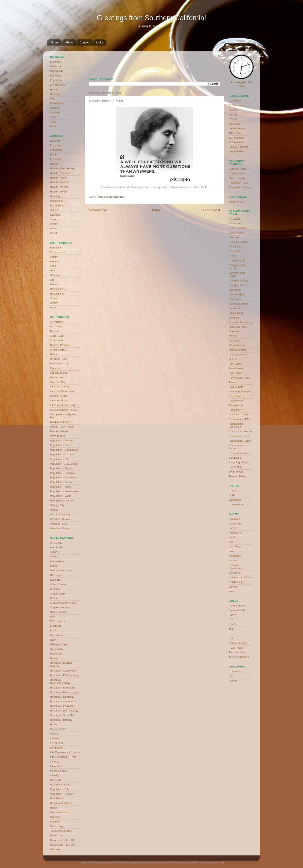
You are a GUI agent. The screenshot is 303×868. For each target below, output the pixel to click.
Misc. (53, 99)
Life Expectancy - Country (65, 752)
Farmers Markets (239, 304)
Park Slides (235, 373)
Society (54, 298)
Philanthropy (57, 103)
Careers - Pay (237, 173)
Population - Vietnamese (64, 491)
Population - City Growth (64, 464)
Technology (57, 826)
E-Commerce (58, 621)
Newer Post (98, 210)
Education (56, 80)
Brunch (233, 256)
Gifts (53, 271)
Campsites (235, 290)
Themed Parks (237, 476)
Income (54, 734)
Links (100, 42)
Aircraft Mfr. (57, 547)
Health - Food (58, 178)
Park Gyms (235, 364)
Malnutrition (57, 766)
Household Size (59, 729)
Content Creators (60, 345)
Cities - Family (237, 178)
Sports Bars (236, 467)
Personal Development (111, 197)
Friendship (56, 159)
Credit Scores (58, 350)
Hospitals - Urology (61, 720)
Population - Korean (62, 482)
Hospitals (234, 318)
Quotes (233, 681)
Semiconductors (59, 812)
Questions (235, 573)
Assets (54, 557)
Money (54, 284)
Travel (54, 122)
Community (57, 71)
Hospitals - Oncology (62, 697)
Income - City (58, 382)
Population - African (61, 441)
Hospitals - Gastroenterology (60, 681)
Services (55, 112)
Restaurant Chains (61, 803)
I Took (232, 491)
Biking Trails (236, 247)
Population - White (61, 496)
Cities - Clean (58, 584)
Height (54, 658)
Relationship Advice (240, 577)
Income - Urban (59, 400)
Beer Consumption (61, 570)
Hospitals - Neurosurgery (64, 692)
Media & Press (59, 771)
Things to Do (236, 202)
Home (55, 42)
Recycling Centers (239, 415)
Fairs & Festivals (238, 147)
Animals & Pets (238, 606)
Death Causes (58, 612)
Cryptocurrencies (60, 607)
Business (55, 62)
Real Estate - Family (62, 501)
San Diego (235, 458)
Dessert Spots (237, 294)
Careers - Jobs (237, 169)
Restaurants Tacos (240, 453)
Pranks (233, 624)
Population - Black (61, 445)
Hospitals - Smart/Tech (63, 715)
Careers (55, 331)
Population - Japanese (63, 477)
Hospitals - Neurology (63, 688)
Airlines (54, 552)
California (56, 66)
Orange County (238, 354)
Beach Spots (236, 233)
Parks (232, 382)
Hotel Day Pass (238, 327)
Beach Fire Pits (238, 228)
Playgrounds (236, 405)
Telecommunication (61, 831)
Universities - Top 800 (63, 845)
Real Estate (57, 798)
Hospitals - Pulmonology (64, 711)
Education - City (59, 364)
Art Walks (234, 219)
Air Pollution (57, 322)
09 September (237, 128)
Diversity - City (58, 359)
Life (52, 280)
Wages (54, 510)
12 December (237, 142)
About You (235, 524)
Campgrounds (237, 260)
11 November (237, 138)
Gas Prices (56, 635)
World (53, 233)
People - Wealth (59, 431)
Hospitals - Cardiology (63, 671)
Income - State (59, 396)
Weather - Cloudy (60, 514)
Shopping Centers (239, 462)
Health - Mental (59, 187)
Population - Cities (61, 459)
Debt (53, 617)
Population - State (60, 487)
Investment (56, 743)
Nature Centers (238, 350)
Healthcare (56, 377)
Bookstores (235, 251)
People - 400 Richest (62, 427)
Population (235, 410)
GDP (53, 640)
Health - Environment (62, 168)
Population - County (240, 187)
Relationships (58, 205)
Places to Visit (237, 652)
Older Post (212, 210)
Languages (57, 748)
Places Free (236, 401)
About (69, 42)
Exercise (55, 368)
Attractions (235, 223)
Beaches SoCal (238, 242)
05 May (233, 110)
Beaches (234, 237)
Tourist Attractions (239, 657)
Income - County (60, 387)
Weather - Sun (58, 524)
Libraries (234, 331)
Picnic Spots (236, 387)
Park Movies (236, 368)
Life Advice (235, 547)
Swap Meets (236, 472)
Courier (54, 598)
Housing (55, 94)
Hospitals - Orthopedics (64, 702)
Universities (57, 835)
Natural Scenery (238, 643)
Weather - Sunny (60, 528)
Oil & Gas (56, 780)
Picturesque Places (240, 392)
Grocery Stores (59, 373)
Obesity (54, 775)
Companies (57, 340)
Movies (233, 336)
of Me (232, 495)
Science (55, 108)
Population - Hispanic (62, 473)
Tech (53, 117)
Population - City (60, 789)
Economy (55, 76)
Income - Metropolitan (63, 391)
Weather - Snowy (60, 519)
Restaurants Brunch (240, 431)
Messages (235, 556)
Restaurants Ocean (240, 441)
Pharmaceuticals (60, 785)
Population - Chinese (62, 454)
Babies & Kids (237, 610)
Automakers (57, 561)
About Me (234, 519)
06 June (233, 115)
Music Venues (237, 345)
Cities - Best (57, 336)
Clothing (55, 589)
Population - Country (62, 794)
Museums (234, 341)
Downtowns (236, 299)
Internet (54, 738)
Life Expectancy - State (63, 410)
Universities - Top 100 (63, 840)
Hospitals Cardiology (241, 322)
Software (55, 822)
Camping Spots (238, 285)
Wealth (54, 224)
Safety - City (57, 505)
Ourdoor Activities (60, 422)
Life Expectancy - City (63, 405)
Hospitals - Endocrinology (65, 675)
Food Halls (235, 308)
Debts (53, 354)
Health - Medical (60, 182)
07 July (233, 119)
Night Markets (237, 151)
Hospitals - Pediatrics (62, 706)
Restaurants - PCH (240, 419)
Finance (55, 261)
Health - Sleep (58, 192)
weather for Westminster (215, 63)
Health (54, 89)
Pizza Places (57, 436)
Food (53, 266)
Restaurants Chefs (240, 436)
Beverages (56, 575)
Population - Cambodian (64, 450)
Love (232, 551)
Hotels (54, 724)
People (233, 560)
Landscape (235, 500)
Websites (55, 849)
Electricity (56, 626)
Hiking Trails (236, 313)
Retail (53, 808)
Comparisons (237, 504)
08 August (235, 124)
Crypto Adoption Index (63, 603)
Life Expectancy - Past (63, 757)
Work (53, 126)
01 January (235, 101)
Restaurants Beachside (236, 425)
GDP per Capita (59, 644)
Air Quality (56, 326)
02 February (236, 105)
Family (54, 155)
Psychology (57, 201)
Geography (57, 649)
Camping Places (238, 281)
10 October (235, 133)
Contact (84, 42)
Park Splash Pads (239, 378)
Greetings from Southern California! (151, 18)
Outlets (233, 359)
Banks (54, 566)
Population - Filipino (62, 468)
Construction (57, 594)
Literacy (55, 762)
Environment (57, 85)
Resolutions (57, 294)
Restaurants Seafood (236, 447)
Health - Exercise (60, 173)
